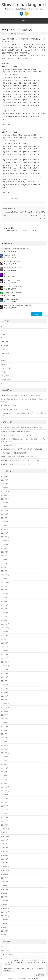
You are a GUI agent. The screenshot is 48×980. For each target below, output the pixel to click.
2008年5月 (5, 889)
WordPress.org (6, 958)
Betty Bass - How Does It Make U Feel (16, 249)
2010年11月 (5, 791)
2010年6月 (5, 810)
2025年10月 (5, 499)
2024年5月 (5, 556)
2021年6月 (5, 685)
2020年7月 (5, 719)
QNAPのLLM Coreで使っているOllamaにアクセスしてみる (21, 395)
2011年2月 (5, 779)
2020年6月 (5, 723)
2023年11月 (5, 579)
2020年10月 (5, 711)
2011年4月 (5, 772)
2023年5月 (5, 601)
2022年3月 (5, 654)
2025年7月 (5, 510)
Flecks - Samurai (9, 274)
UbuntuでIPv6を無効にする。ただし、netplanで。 (18, 435)
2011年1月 (5, 783)
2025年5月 (5, 518)
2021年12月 (5, 662)
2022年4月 (5, 651)
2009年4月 (5, 859)
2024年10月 (5, 544)
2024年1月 (5, 571)
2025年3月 (5, 526)
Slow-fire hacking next (24, 4)
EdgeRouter (14, 198)
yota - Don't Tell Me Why (12, 280)
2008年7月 (5, 882)
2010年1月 (5, 825)
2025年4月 (5, 522)
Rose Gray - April (9, 255)
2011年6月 (5, 764)
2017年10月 (5, 753)
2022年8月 (5, 635)
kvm (2, 357)
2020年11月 (5, 707)
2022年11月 (5, 624)
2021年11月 (5, 666)
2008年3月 (5, 897)
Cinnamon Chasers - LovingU (13, 286)
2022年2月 (5, 658)
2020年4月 (5, 730)
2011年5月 (5, 768)
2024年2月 (5, 567)
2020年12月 (5, 704)
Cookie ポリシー (9, 971)
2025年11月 (5, 495)
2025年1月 (5, 533)
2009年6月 (5, 851)
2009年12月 (5, 829)
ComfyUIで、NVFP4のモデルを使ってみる (15, 409)
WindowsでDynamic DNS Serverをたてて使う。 (17, 464)
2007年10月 (5, 916)
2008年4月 (5, 893)
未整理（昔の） (6, 380)
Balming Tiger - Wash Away (13, 293)
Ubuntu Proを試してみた (10, 445)
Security (4, 364)
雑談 (3, 383)
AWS (3, 330)
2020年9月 (5, 715)
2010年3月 (5, 817)
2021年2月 (5, 700)
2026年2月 (5, 484)
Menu (24, 21)
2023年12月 (5, 575)
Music (3, 361)
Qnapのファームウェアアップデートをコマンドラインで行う (35, 215)
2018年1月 (5, 749)
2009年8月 (5, 844)
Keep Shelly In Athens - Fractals (14, 267)
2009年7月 (5, 848)
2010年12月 (5, 787)
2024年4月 (5, 560)
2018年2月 (5, 745)
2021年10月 (5, 669)
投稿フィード (6, 951)
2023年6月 (5, 597)
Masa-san (11, 34)
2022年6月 (5, 643)
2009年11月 (5, 832)
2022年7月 (5, 639)
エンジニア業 (6, 368)
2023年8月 (5, 590)
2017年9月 (5, 757)
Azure (3, 334)
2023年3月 (5, 609)
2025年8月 (5, 507)
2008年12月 (5, 867)
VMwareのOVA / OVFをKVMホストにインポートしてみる (20, 460)
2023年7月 (5, 594)
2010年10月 (5, 795)
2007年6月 (5, 931)
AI (2, 326)
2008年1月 (5, 905)
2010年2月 (5, 821)
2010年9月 (5, 798)
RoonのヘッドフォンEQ (9, 405)
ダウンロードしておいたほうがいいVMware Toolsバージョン (22, 428)
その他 (3, 372)
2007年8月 (5, 923)
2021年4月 (5, 692)
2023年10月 (5, 582)
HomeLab (4, 345)
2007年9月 (5, 920)
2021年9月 (5, 673)
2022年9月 (5, 632)
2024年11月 (5, 541)
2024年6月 (5, 552)
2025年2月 (5, 529)
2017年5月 (5, 760)
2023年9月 (5, 586)
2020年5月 (5, 726)
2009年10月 (5, 836)
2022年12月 (5, 620)
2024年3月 (5, 563)
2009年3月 (5, 863)
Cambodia (5, 338)
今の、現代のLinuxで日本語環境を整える (15, 453)
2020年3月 (5, 734)
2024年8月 (5, 548)
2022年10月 (5, 628)
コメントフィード (7, 954)
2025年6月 (5, 514)
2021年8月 (5, 677)
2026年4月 (5, 476)
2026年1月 (5, 488)
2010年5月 (5, 813)
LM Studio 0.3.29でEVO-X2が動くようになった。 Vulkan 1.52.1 (22, 449)
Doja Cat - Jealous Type (11, 299)
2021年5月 (5, 688)
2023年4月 (5, 605)
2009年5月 (5, 855)
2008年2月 (5, 901)
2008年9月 (5, 878)
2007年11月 (5, 912)
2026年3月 (5, 480)
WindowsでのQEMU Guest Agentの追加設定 (16, 431)
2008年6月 (5, 886)
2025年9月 (5, 503)
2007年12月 (5, 908)
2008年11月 (5, 870)
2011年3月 (5, 776)
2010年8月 (5, 802)
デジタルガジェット (8, 376)
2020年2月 (5, 738)
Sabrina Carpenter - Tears (12, 261)
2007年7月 (5, 927)
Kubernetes (5, 353)
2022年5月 (5, 647)
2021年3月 (5, 696)
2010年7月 (5, 806)
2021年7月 (5, 681)
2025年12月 (5, 491)
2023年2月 (5, 613)
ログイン (23, 230)
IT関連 (3, 349)
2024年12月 (5, 537)
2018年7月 (5, 742)
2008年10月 (5, 874)
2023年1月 (5, 616)
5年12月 (4, 935)
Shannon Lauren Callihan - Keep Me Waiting (18, 305)
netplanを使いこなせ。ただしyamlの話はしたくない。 (20, 457)
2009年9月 (5, 840)
